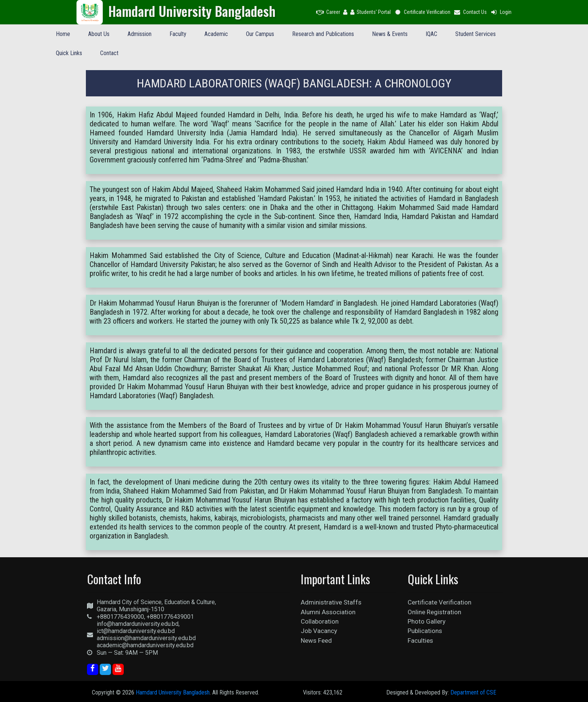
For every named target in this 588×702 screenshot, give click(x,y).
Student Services (475, 34)
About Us (99, 34)
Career (328, 12)
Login (501, 12)
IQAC (431, 34)
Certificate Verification (422, 12)
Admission (139, 34)
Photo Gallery (427, 621)
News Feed (316, 640)
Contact (109, 53)
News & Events (390, 34)
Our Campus (260, 34)
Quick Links (69, 53)
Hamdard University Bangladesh (173, 692)
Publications (425, 631)
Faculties (420, 640)
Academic (216, 34)
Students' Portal (370, 12)
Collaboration (320, 621)
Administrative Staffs (331, 602)
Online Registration (434, 612)
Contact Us (470, 12)
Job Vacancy (319, 631)
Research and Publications (323, 34)
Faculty (178, 34)
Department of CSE (473, 692)
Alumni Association (328, 612)
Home (63, 34)
